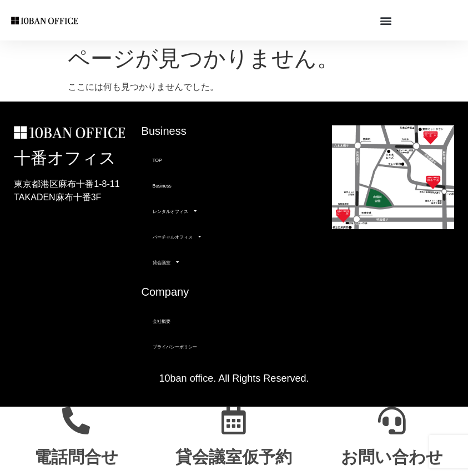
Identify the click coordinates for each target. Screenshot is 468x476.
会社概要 (162, 321)
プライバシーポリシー (175, 347)
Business (162, 186)
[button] (386, 20)
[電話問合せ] (76, 421)
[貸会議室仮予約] (234, 421)
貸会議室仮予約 (234, 457)
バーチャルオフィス (177, 236)
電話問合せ (76, 457)
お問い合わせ (392, 457)
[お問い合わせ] (392, 421)
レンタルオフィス (175, 211)
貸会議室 (166, 262)
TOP (157, 160)
